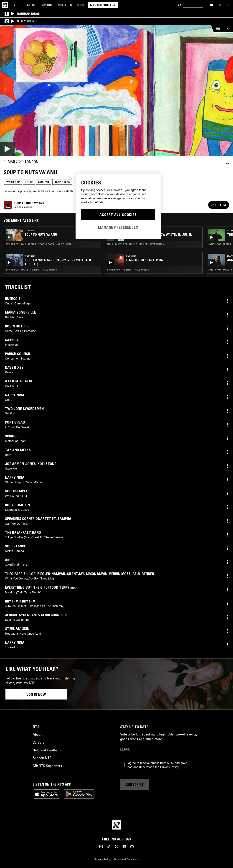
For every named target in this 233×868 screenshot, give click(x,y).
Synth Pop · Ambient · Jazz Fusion (128, 270)
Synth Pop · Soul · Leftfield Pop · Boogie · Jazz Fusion (38, 244)
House (29, 182)
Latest (30, 5)
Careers (38, 742)
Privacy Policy (169, 767)
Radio (16, 5)
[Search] (180, 5)
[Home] (5, 5)
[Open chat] (211, 5)
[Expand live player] (228, 29)
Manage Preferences (118, 227)
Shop (81, 5)
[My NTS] (220, 5)
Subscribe (135, 784)
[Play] (116, 91)
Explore (47, 5)
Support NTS (42, 758)
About (37, 734)
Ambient (44, 182)
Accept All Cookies (118, 214)
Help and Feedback (47, 750)
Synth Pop (13, 182)
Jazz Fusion (62, 182)
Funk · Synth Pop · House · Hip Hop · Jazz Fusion (136, 244)
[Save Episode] (228, 162)
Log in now (36, 694)
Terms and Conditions (126, 859)
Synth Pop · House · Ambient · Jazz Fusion (32, 270)
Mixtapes (65, 5)
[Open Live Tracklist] (217, 29)
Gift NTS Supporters (47, 766)
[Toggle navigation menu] (228, 5)
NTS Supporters (103, 5)
